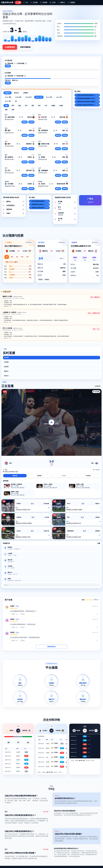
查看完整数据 (25, 47)
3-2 (22, 257)
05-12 (59, 97)
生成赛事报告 (10, 47)
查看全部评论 (52, 647)
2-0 (12, 257)
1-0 (27, 257)
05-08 (18, 97)
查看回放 (25, 122)
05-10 (39, 97)
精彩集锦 (65, 122)
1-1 (17, 257)
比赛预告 (26, 93)
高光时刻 (31, 122)
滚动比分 (17, 93)
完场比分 (7, 93)
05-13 (8, 101)
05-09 (29, 97)
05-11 (49, 97)
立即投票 (8, 83)
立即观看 (8, 66)
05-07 (8, 97)
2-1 (7, 257)
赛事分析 (31, 135)
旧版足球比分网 (7, 2)
